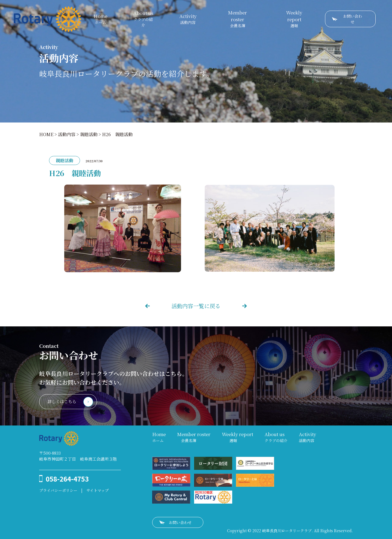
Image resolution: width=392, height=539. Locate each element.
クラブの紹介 (143, 19)
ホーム (100, 19)
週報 (294, 19)
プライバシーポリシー (58, 490)
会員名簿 (238, 19)
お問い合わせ (353, 19)
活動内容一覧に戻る (196, 306)
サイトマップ (97, 490)
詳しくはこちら (62, 401)
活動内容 (188, 19)
